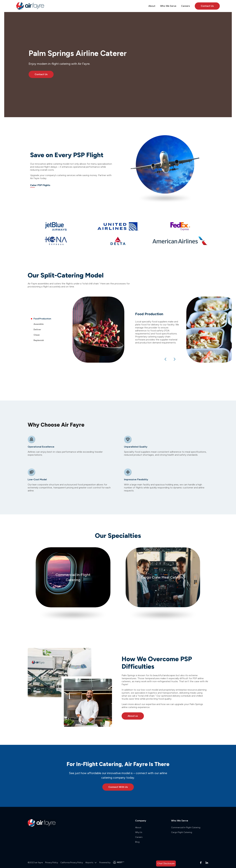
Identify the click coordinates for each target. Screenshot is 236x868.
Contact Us (207, 6)
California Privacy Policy (72, 863)
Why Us (139, 832)
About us (133, 716)
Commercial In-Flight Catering (186, 828)
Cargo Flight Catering (182, 832)
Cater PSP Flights (40, 185)
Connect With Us (118, 787)
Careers (139, 837)
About (138, 828)
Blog (137, 842)
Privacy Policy (52, 863)
